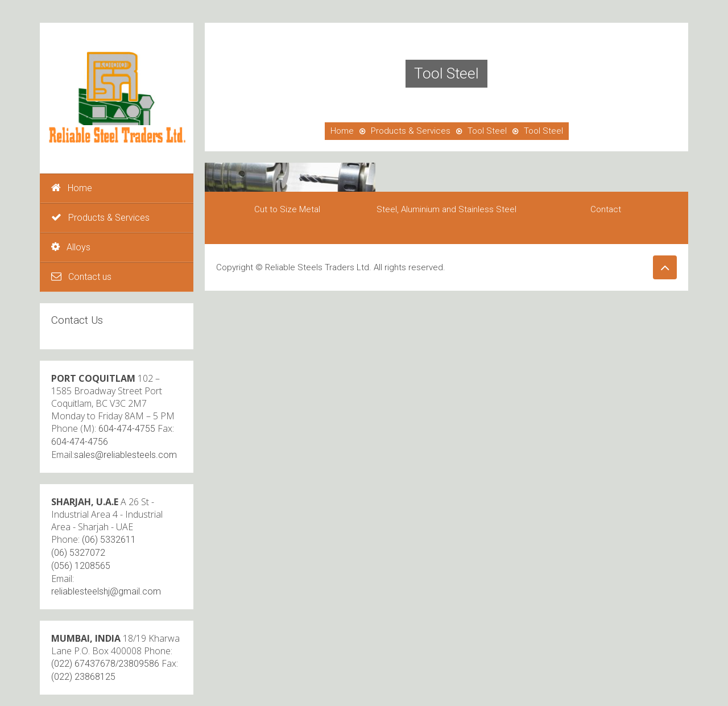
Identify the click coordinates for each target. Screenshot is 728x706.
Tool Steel (487, 131)
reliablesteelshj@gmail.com (106, 591)
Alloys (71, 247)
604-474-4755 (127, 429)
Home (72, 188)
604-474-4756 (80, 442)
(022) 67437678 (83, 664)
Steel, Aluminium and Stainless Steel (446, 209)
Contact (606, 209)
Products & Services (100, 218)
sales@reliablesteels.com (125, 455)
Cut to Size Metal (287, 209)
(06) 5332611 (109, 540)
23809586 (139, 664)
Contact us (81, 277)
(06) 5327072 (78, 553)
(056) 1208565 (81, 566)
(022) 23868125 (83, 677)
